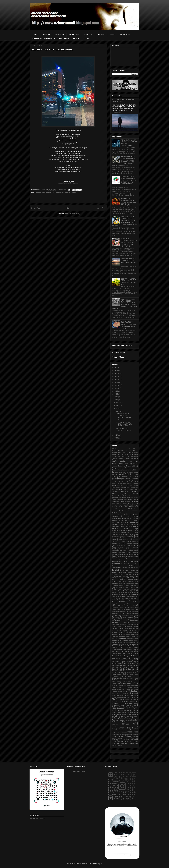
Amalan (136, 453)
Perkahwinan (117, 621)
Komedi (123, 564)
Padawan (135, 606)
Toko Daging (134, 722)
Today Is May (117, 713)
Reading (114, 640)
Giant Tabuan (134, 498)
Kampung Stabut (122, 551)
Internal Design (131, 529)
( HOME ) (35, 35)
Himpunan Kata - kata (131, 513)
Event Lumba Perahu (131, 486)
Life (137, 576)
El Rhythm (135, 484)
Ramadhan (122, 638)
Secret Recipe (130, 660)
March (119, 402)
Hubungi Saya (126, 517)
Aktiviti (124, 453)
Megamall (124, 593)
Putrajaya (121, 636)
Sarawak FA (116, 658)
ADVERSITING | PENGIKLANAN (43, 39)
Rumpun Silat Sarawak (124, 650)
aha (120, 453)
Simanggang (134, 682)
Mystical (131, 600)
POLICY (76, 39)
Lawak (132, 576)
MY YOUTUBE (125, 35)
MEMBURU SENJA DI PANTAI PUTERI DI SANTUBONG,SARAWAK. (129, 262)
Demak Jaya (131, 476)
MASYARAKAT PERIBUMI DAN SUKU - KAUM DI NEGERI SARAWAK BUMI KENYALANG (129, 242)
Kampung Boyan (132, 538)
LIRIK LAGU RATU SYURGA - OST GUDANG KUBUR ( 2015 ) (123, 416)
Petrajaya (130, 624)
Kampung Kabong (120, 542)
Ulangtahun (116, 726)
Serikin (124, 676)
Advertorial (129, 451)
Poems (58, 193)
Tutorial (135, 724)
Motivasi (125, 594)
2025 (116, 438)
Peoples (122, 613)
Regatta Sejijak (133, 640)
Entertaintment (118, 485)
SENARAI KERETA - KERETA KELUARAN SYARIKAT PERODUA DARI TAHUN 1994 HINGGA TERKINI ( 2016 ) (124, 181)
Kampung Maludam (126, 544)
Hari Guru (127, 501)
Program (120, 632)
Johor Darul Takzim (127, 534)
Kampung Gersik (127, 540)
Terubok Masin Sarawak (123, 697)
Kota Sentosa (124, 566)
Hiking (122, 513)
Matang (115, 589)
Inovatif (122, 526)
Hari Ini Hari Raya (128, 503)
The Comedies (124, 699)
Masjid (136, 587)
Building (127, 468)
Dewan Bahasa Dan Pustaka (130, 478)
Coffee (117, 472)
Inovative (128, 526)
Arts (119, 455)
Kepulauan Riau (120, 562)
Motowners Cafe (132, 596)
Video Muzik (133, 732)
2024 (116, 435)
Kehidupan (125, 558)
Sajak (124, 653)
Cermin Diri (128, 470)
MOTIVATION (133, 594)
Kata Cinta (118, 554)
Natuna (115, 602)
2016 (116, 379)
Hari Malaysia (124, 505)
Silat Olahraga (117, 682)
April (118, 405)
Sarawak (133, 656)
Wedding (127, 740)
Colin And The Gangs (126, 472)
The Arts (116, 699)
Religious (121, 644)
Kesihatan (116, 564)
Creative (115, 474)
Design (119, 478)
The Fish (116, 701)
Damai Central (117, 476)
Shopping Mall (117, 678)
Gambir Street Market (120, 496)
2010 (116, 368)
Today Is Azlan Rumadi (129, 705)
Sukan (114, 689)
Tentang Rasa (129, 695)
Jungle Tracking (117, 536)
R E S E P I (101, 35)
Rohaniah (135, 648)
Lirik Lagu (121, 578)
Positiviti (124, 630)
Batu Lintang (131, 460)
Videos (128, 736)
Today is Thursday (125, 718)
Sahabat (114, 653)
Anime (114, 455)
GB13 (120, 498)
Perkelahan (125, 621)
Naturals (122, 602)
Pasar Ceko (134, 610)
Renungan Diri (117, 646)
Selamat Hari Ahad (124, 664)
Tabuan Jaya (121, 689)
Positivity (130, 630)
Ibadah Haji (131, 519)
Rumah (114, 650)
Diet (113, 482)
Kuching (117, 570)
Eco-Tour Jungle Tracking (124, 484)
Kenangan (115, 560)
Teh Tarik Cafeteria (120, 693)
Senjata (124, 675)
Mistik (120, 594)
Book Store (121, 468)
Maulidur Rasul (117, 591)
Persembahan (133, 621)
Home (69, 208)
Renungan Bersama (131, 644)
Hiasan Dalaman (132, 511)
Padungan (115, 608)
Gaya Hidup (133, 496)
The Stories (124, 701)
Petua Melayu (117, 626)
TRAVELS (125, 724)
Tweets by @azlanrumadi (37, 818)
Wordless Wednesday (129, 743)
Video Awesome (120, 730)
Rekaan (115, 642)
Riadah (129, 648)
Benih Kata (133, 462)
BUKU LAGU (88, 35)
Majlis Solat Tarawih (124, 585)
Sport (125, 686)
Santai (118, 656)
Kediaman (125, 556)
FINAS (136, 490)
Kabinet (123, 536)
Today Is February (132, 707)
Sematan (115, 673)
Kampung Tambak (133, 551)
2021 (116, 394)
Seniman (119, 675)
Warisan (135, 736)
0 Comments (62, 190)
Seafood (135, 658)
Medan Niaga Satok (130, 591)
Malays (120, 587)
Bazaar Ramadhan (119, 462)
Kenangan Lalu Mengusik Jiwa (128, 560)
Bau (137, 460)
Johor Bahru (116, 534)
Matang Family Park (124, 589)
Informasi (115, 524)
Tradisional (115, 724)
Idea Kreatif (124, 520)
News (135, 602)
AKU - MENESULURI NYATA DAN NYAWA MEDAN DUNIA (124, 424)
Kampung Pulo (126, 545)
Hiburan (115, 513)
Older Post (101, 208)
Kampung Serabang (125, 549)
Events (127, 488)
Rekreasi (115, 644)
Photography (128, 626)
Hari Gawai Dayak (118, 501)
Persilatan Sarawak (130, 623)
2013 (116, 370)
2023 (116, 400)
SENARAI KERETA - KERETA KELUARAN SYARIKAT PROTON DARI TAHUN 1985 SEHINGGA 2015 (128, 160)
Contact (136, 472)
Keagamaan (126, 554)
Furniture (128, 494)
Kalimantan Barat (132, 536)
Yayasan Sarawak (117, 745)
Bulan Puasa (134, 468)
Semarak (128, 671)
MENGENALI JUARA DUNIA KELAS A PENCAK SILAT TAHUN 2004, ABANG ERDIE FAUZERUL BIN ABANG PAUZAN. (125, 221)
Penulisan (115, 613)
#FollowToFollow (133, 449)
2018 (116, 385)
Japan (136, 533)
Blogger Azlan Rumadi (79, 771)
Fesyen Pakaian (129, 490)
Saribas (124, 658)
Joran (136, 534)
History (114, 515)
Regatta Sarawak (123, 640)
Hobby (120, 515)
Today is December (119, 707)
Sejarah (115, 664)
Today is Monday (127, 713)
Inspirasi (134, 526)
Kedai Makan (117, 556)
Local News (128, 578)
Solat (114, 686)
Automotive (134, 454)
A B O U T (47, 35)
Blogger (99, 864)
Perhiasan (135, 619)
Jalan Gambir (116, 533)
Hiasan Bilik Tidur (118, 511)
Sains (119, 653)
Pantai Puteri (121, 610)
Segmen (123, 662)
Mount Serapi (116, 598)
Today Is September (126, 716)
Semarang (135, 671)
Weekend (134, 740)
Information (124, 524)
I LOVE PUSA (59, 35)
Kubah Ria (134, 568)
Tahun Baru (130, 689)
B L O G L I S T (74, 35)
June (118, 408)
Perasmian (135, 613)
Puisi (63, 193)
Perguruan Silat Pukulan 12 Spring (122, 619)
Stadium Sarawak (128, 687)
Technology (133, 691)
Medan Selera (116, 593)
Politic (114, 630)
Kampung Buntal (117, 540)
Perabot (129, 613)
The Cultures (134, 699)
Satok (129, 658)
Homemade (116, 517)
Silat (136, 680)
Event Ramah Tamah (118, 488)
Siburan (132, 678)
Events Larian (134, 488)
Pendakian (135, 611)
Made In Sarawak (126, 580)
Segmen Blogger (132, 662)
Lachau (122, 574)
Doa (128, 482)
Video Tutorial (133, 734)
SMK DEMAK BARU (130, 684)
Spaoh (118, 686)
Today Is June (122, 711)
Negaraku (129, 602)
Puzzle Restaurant (129, 636)
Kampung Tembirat (117, 552)
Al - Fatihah (129, 453)
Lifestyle (115, 578)
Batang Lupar (124, 460)
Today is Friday (117, 709)
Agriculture (115, 453)
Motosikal (122, 596)
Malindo (131, 587)
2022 (116, 397)
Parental (128, 610)
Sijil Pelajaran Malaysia (128, 680)
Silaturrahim (126, 682)
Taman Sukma (123, 691)
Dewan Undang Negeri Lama (129, 480)
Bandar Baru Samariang (128, 458)
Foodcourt (115, 492)
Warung (127, 738)
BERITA (113, 35)
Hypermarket (122, 519)
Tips (122, 703)
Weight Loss (116, 742)
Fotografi (122, 494)
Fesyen (121, 490)
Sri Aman (130, 686)
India (118, 523)
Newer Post (36, 208)
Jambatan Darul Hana (127, 533)
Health (129, 509)
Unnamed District (71, 193)
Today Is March (132, 711)
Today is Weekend (120, 722)
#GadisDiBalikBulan (118, 451)
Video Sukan (125, 734)
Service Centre (133, 676)
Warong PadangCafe (118, 738)
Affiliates (135, 451)
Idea (119, 520)
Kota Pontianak (130, 564)
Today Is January (128, 709)
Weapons (121, 740)
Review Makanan (121, 648)
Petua (136, 625)
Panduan (127, 608)
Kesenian (135, 562)
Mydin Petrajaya (122, 600)
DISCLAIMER (64, 39)
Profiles (114, 632)
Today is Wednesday (128, 720)
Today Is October (126, 714)
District (117, 482)
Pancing (121, 608)
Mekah (130, 593)
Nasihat (136, 600)
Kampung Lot (116, 544)
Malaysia (126, 587)
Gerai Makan (126, 498)
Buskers (115, 470)
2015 (116, 376)
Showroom (126, 678)
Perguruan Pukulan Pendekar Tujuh (125, 617)
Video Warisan (118, 736)
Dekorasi (124, 476)
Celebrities (121, 470)
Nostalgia (123, 604)
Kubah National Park (124, 568)
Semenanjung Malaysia (125, 673)
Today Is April (128, 703)
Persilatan (116, 622)
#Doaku (115, 449)
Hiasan (136, 509)
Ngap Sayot (116, 604)
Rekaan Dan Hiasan (124, 642)
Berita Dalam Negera (127, 464)
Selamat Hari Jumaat (125, 665)
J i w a (54, 193)
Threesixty (133, 701)
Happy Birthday (133, 500)
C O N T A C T (88, 39)
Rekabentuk (134, 642)
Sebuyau (123, 660)
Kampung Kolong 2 (132, 542)
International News (119, 531)
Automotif (125, 454)
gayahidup (115, 498)
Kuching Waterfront (123, 572)
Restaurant (125, 646)
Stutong (136, 687)
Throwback (116, 703)
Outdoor (119, 606)
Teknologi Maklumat (118, 695)
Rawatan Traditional (132, 639)
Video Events (130, 730)
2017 (116, 382)
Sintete (114, 684)
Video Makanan (122, 732)
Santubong (124, 656)
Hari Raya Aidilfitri (127, 507)
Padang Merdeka (127, 606)
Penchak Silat (127, 611)
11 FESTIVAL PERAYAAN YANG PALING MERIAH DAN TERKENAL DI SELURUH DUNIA (129, 202)
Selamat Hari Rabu (130, 667)
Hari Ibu (119, 503)
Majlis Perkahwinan (125, 583)
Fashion (115, 490)
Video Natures (117, 734)
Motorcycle (115, 596)
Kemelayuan (134, 558)
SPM (122, 686)
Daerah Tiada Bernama (44, 193)
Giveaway (115, 500)
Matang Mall (134, 589)
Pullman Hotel (130, 635)
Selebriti (121, 671)
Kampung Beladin (118, 538)
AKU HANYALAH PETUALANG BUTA (124, 430)
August (119, 411)
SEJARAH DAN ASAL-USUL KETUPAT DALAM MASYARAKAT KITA (129, 282)
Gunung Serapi (123, 500)
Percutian (115, 615)
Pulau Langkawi (133, 632)
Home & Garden (131, 515)
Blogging (115, 468)
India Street (125, 523)
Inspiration (116, 529)
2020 (116, 391)
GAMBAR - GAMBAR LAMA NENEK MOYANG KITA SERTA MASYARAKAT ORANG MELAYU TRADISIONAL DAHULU (125, 304)
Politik (119, 630)
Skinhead (120, 684)
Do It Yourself (123, 482)
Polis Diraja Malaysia (131, 628)
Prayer (136, 630)
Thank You (134, 697)
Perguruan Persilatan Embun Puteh (128, 615)
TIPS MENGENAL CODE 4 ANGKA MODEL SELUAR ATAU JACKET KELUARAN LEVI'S (129, 325)
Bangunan (116, 460)
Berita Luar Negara (125, 466)
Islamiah (129, 531)
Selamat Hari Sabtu (120, 669)
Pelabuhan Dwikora (117, 611)
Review (131, 646)
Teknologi (134, 693)
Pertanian (123, 625)
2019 (116, 388)
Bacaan (115, 456)
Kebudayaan (134, 554)
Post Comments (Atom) (73, 214)
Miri (117, 594)
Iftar (129, 520)
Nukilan (129, 604)
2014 (116, 373)
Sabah (136, 652)
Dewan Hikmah (116, 480)
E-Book (132, 482)
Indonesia (134, 522)
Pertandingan (116, 625)
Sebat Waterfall (116, 660)
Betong (135, 466)
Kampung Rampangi (124, 547)
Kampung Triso (128, 552)
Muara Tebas (125, 598)
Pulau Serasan (118, 634)
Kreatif (131, 566)
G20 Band (134, 494)
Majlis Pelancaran (128, 582)
